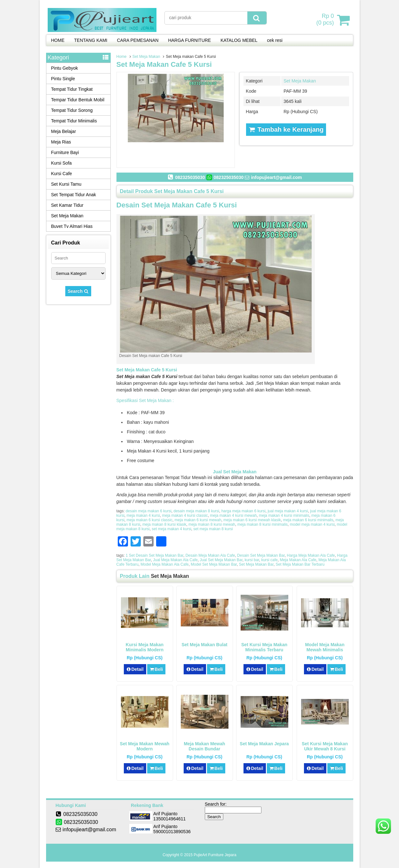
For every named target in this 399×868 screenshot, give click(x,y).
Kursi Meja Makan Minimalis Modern (145, 647)
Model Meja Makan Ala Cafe (164, 564)
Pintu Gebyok (65, 68)
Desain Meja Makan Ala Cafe (210, 555)
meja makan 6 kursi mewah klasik (252, 520)
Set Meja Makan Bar (256, 564)
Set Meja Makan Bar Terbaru (300, 564)
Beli (156, 669)
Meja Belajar (64, 131)
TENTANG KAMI (91, 40)
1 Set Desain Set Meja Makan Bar (155, 555)
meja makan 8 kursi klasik (164, 524)
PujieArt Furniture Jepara (215, 855)
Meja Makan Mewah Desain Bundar (204, 746)
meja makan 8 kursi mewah (212, 524)
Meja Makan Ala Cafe (298, 560)
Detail (135, 669)
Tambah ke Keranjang (286, 129)
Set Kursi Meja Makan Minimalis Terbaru (264, 647)
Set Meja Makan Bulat (204, 645)
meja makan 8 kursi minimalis (263, 524)
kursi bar (252, 560)
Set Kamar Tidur (67, 205)
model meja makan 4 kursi (312, 524)
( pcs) (326, 20)
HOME (58, 40)
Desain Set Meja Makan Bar (261, 555)
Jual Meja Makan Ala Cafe (175, 560)
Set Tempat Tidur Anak (74, 195)
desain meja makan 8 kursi (196, 511)
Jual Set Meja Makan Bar (221, 560)
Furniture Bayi (65, 152)
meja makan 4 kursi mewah (233, 515)
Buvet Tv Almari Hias (72, 226)
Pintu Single (63, 79)
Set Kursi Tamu (66, 184)
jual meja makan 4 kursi (288, 511)
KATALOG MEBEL (239, 40)
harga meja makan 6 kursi (243, 511)
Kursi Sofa (62, 163)
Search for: (216, 804)
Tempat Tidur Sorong (72, 110)
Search (78, 291)
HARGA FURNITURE (189, 40)
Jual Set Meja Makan (235, 472)
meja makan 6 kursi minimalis (308, 520)
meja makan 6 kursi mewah (198, 520)
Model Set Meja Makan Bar (214, 564)
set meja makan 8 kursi (213, 529)
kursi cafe (269, 560)
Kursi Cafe (62, 174)
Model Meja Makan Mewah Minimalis (325, 647)
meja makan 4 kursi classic (185, 515)
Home (122, 57)
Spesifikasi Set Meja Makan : (145, 400)
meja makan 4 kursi (143, 515)
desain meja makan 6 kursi (149, 511)
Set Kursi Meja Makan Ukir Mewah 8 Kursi (325, 746)
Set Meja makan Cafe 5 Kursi (164, 64)
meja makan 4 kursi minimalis (284, 515)
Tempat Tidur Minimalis (74, 121)
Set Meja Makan (146, 57)
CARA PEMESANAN (138, 40)
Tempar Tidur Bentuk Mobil (78, 100)
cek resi (275, 40)
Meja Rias (61, 142)
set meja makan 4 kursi (171, 529)
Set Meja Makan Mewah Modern (145, 746)
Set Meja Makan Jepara (264, 744)
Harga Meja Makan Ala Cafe (311, 555)
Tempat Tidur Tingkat (72, 89)
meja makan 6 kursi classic (150, 520)
